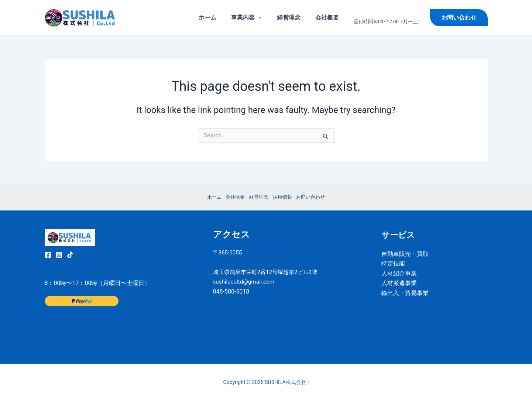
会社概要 (329, 18)
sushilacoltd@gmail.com (246, 292)
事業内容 (254, 18)
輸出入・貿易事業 (405, 293)
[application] (266, 18)
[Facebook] (48, 255)
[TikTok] (70, 255)
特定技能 (393, 263)
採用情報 (284, 197)
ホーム (218, 18)
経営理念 (293, 18)
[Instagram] (59, 255)
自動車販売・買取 (405, 254)
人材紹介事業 (399, 273)
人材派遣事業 (399, 283)
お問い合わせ (315, 197)
